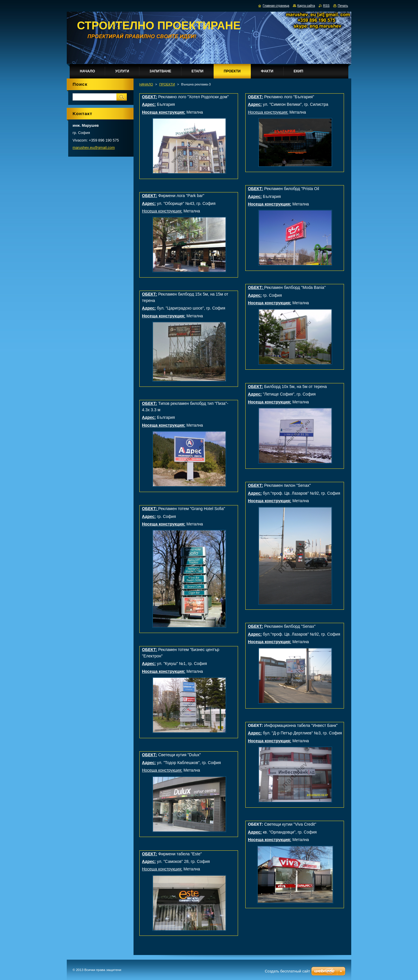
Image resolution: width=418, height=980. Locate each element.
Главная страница (276, 6)
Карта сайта (306, 6)
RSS (326, 6)
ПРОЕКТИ (167, 84)
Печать (343, 6)
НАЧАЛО (146, 84)
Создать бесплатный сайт (287, 971)
